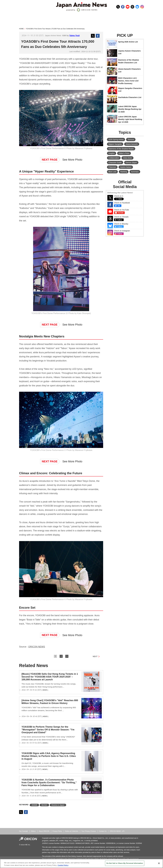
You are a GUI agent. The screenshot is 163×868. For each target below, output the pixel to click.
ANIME (34, 805)
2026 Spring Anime (116, 140)
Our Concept (23, 831)
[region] (81, 863)
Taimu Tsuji (74, 35)
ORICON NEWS (37, 647)
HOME (21, 29)
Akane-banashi (132, 144)
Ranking (124, 172)
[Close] (159, 863)
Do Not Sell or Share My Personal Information (125, 863)
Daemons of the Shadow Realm (121, 149)
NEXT (95, 656)
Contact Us (103, 831)
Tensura (131, 140)
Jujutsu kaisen (126, 167)
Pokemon (112, 167)
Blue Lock (112, 172)
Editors (33, 831)
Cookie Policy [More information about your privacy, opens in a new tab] (63, 865)
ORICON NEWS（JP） (118, 831)
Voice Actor (127, 158)
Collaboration (114, 158)
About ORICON (44, 831)
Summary (135, 172)
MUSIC (44, 805)
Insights (112, 153)
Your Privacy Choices (89, 831)
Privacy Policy (57, 831)
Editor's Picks (124, 153)
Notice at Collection (72, 831)
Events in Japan (58, 805)
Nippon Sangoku (115, 144)
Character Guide (115, 163)
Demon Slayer (131, 163)
